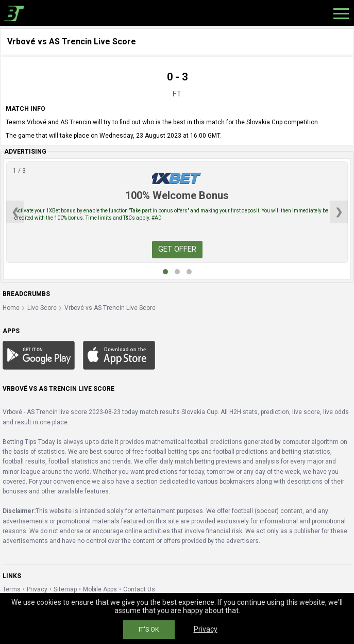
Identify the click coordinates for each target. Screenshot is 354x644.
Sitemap (65, 589)
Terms (12, 589)
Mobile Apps (100, 589)
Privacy (37, 589)
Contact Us (139, 589)
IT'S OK (149, 630)
